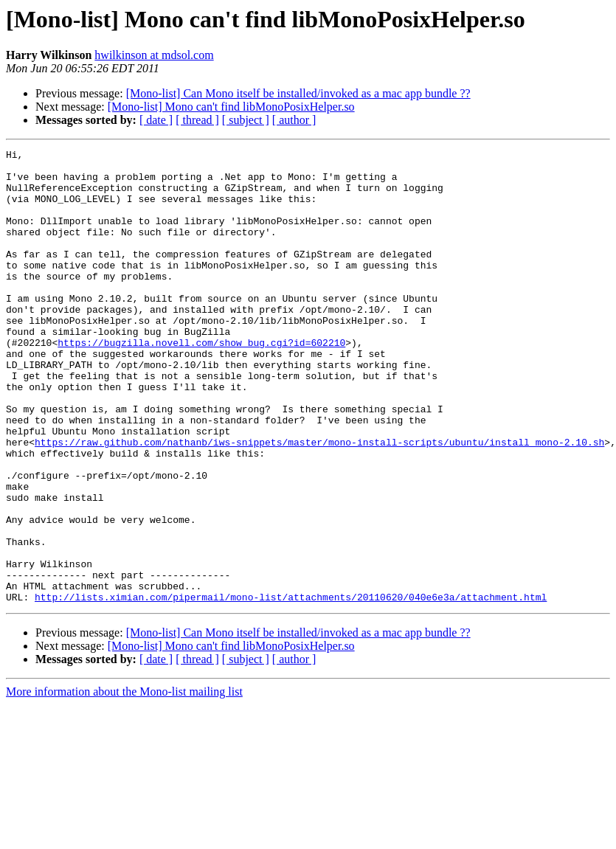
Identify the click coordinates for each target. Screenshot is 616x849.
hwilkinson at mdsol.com (154, 55)
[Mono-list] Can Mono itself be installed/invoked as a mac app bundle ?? (298, 93)
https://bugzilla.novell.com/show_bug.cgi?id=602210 (201, 382)
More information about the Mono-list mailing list (124, 782)
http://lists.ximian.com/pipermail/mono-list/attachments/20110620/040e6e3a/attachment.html (291, 687)
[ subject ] (246, 120)
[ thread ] (197, 120)
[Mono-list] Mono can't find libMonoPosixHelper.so (231, 107)
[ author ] (294, 120)
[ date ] (156, 120)
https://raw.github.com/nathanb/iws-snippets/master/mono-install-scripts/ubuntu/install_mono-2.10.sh (319, 502)
